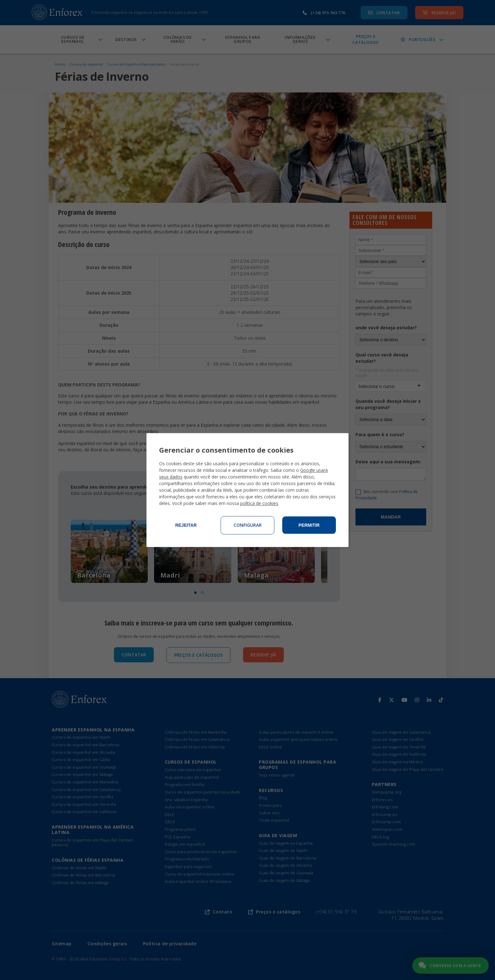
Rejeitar (186, 525)
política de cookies (259, 503)
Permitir (309, 525)
